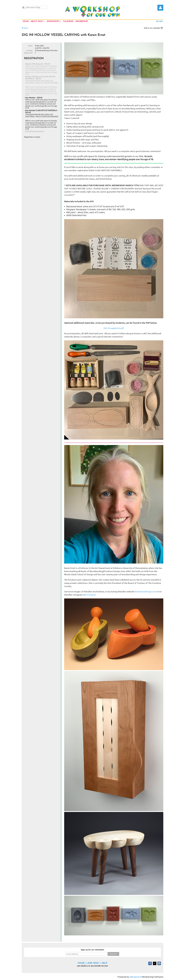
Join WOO (93, 963)
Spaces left (28, 53)
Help (104, 963)
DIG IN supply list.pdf (114, 328)
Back (26, 28)
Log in (160, 8)
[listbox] (154, 28)
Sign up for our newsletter (92, 950)
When (30, 46)
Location (29, 51)
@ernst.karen (90, 595)
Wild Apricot (135, 977)
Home (81, 963)
